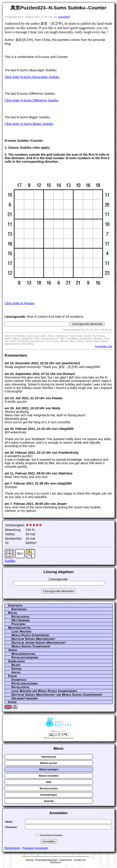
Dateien (16, 669)
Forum (12, 676)
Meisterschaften (19, 628)
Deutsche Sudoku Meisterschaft (33, 639)
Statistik (49, 801)
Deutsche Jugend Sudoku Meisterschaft (39, 643)
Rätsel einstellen (49, 776)
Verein (12, 650)
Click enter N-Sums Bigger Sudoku (29, 124)
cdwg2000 (64, 17)
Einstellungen (49, 795)
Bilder (16, 665)
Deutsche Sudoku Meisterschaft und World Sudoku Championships (57, 695)
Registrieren (12, 848)
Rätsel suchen (49, 763)
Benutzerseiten (49, 788)
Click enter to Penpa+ (20, 303)
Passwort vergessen (35, 848)
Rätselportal (21, 617)
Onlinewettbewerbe (25, 698)
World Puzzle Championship (30, 635)
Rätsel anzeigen (49, 769)
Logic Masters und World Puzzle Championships (44, 691)
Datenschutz (66, 860)
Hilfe (49, 782)
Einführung (19, 609)
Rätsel (13, 613)
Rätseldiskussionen (24, 683)
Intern (12, 702)
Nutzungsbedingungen (47, 860)
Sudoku (10, 561)
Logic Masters (21, 631)
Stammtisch (19, 680)
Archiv (16, 672)
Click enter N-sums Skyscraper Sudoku (32, 77)
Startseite (15, 605)
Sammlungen (16, 661)
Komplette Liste (104, 346)
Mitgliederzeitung (23, 654)
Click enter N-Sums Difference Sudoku (32, 100)
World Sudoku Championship (31, 646)
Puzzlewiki (18, 624)
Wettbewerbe (21, 620)
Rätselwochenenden (25, 657)
